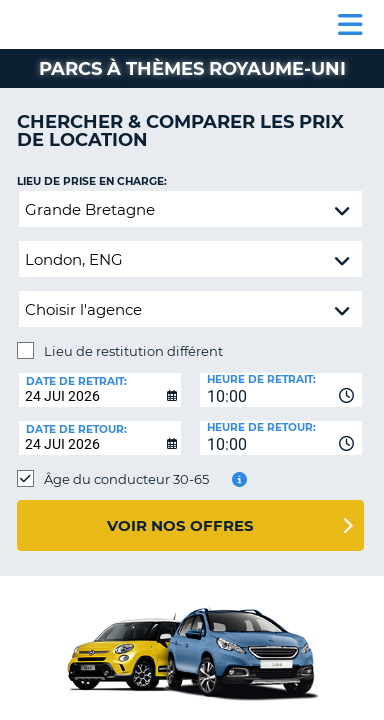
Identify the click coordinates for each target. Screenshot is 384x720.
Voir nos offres (180, 525)
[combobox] (281, 390)
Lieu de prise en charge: (92, 181)
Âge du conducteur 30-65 (126, 479)
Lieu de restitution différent (133, 351)
